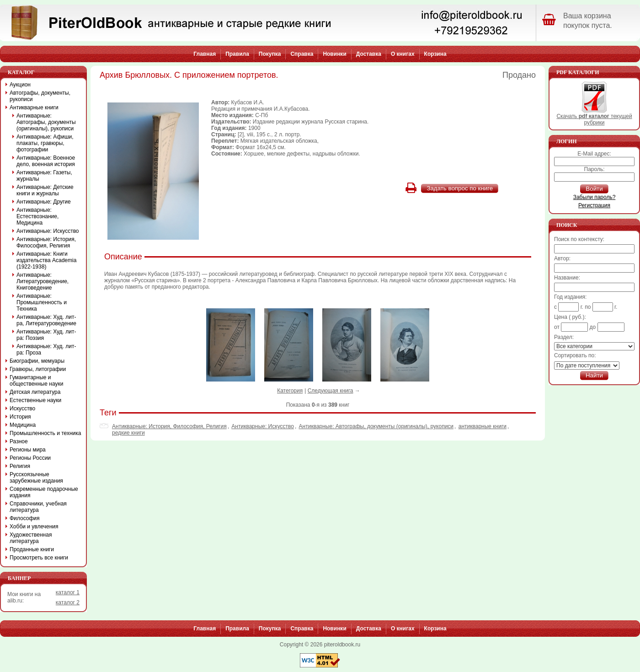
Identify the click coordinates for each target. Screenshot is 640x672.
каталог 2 (68, 602)
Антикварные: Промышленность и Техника (42, 302)
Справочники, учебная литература (38, 507)
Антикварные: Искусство (263, 426)
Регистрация (594, 205)
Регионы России (30, 458)
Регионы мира (28, 450)
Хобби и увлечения (34, 527)
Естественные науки (35, 400)
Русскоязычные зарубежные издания (36, 478)
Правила (237, 54)
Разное (19, 441)
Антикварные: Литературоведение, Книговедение (43, 281)
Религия (20, 466)
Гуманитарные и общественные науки (36, 381)
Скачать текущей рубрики (594, 117)
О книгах (403, 54)
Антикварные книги (34, 108)
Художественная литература (31, 538)
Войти (594, 189)
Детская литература (35, 392)
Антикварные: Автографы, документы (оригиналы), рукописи (376, 426)
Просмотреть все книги (39, 558)
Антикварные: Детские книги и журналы (45, 190)
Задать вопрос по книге (460, 188)
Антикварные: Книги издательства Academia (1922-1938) (46, 260)
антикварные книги (483, 426)
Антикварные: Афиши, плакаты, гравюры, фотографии (45, 143)
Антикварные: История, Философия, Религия (169, 426)
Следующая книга (331, 391)
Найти (594, 375)
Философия (25, 518)
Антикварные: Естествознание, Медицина (37, 216)
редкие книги (128, 433)
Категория (290, 391)
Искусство (22, 409)
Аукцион (20, 85)
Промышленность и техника (45, 433)
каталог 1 (68, 592)
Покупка (270, 54)
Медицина (23, 425)
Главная (205, 54)
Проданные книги (32, 549)
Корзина (435, 54)
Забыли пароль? (595, 197)
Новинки (334, 54)
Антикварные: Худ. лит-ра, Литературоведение (46, 320)
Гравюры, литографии (38, 369)
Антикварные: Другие (44, 202)
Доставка (369, 54)
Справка (302, 54)
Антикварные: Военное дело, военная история (46, 161)
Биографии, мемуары (37, 361)
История (20, 417)
